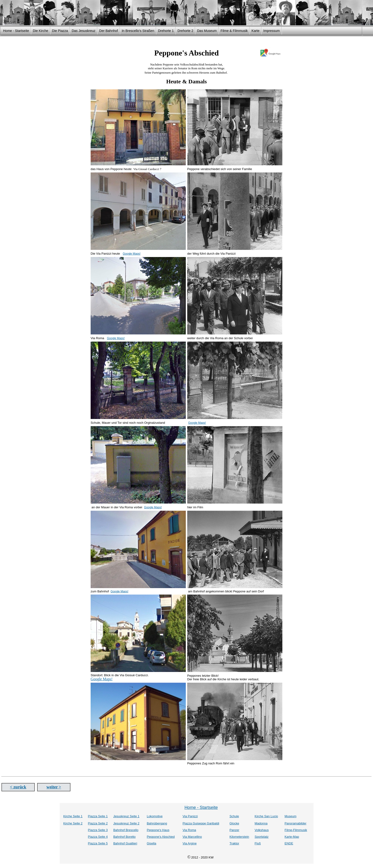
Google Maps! (132, 254)
